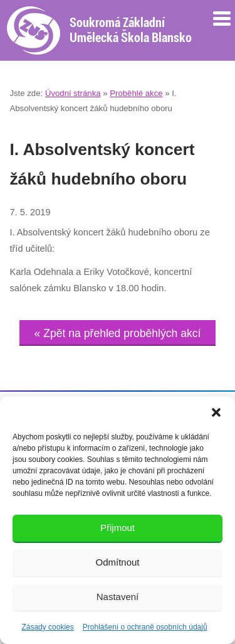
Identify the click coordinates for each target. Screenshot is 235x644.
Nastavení (118, 597)
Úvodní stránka (73, 93)
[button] (216, 412)
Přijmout (118, 528)
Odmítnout (117, 562)
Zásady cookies (47, 627)
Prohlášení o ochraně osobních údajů (145, 627)
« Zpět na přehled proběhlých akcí (118, 333)
